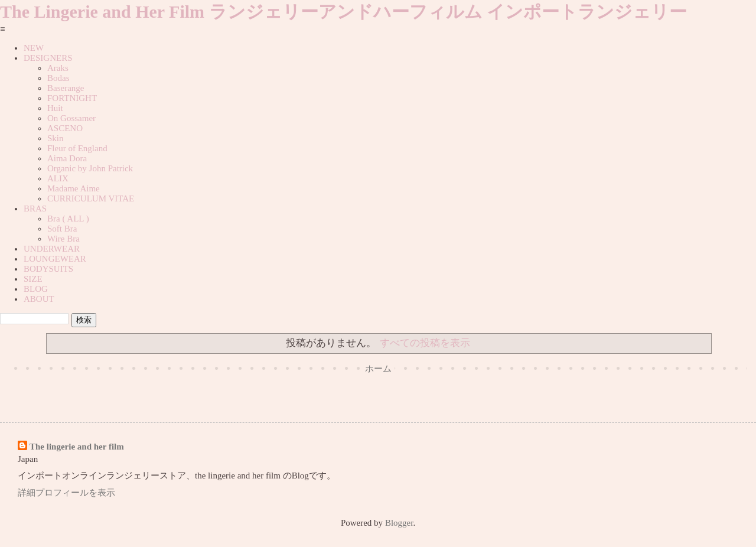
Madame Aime (74, 188)
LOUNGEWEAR (55, 259)
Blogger (399, 523)
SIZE (33, 279)
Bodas (58, 78)
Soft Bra (62, 229)
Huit (55, 108)
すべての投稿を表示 (425, 343)
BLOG (36, 289)
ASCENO (65, 128)
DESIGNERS (48, 58)
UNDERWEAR (52, 249)
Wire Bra (63, 239)
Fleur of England (77, 148)
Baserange (66, 88)
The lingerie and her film (77, 447)
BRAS (35, 209)
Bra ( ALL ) (68, 219)
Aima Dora (67, 158)
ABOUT (39, 299)
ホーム (378, 369)
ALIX (58, 178)
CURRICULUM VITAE (91, 198)
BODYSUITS (48, 269)
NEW (34, 48)
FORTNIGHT (72, 98)
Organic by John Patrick (90, 168)
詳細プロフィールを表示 (66, 493)
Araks (58, 68)
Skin (56, 138)
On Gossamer (71, 118)
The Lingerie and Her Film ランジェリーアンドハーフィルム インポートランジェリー (343, 12)
